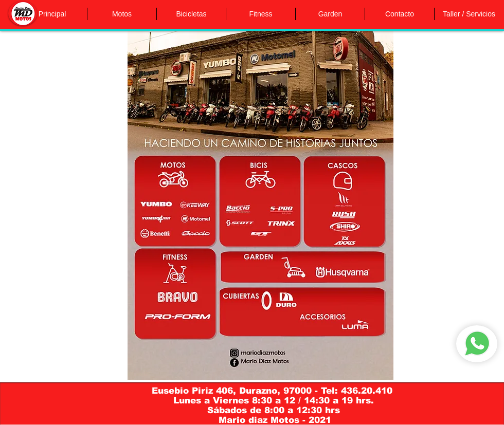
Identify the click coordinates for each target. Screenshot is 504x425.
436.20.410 (368, 391)
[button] (122, 14)
